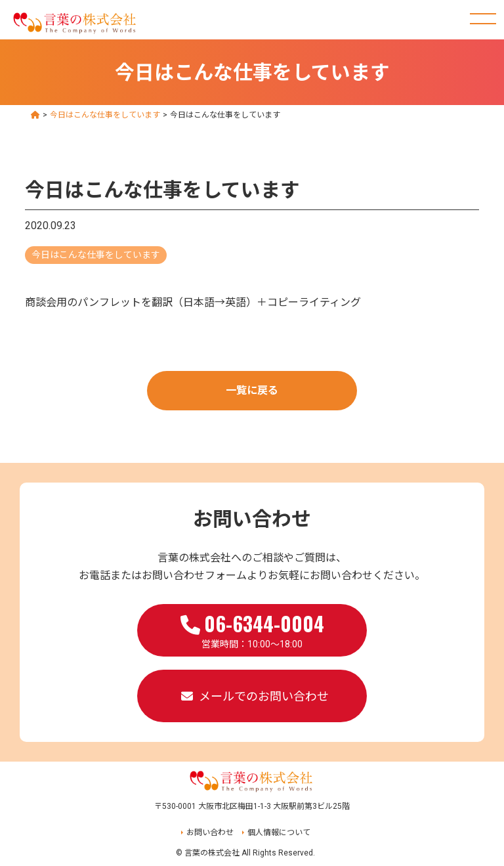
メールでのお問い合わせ (264, 696)
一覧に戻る (252, 390)
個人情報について (279, 833)
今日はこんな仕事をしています (96, 255)
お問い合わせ (210, 833)
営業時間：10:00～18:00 (252, 629)
